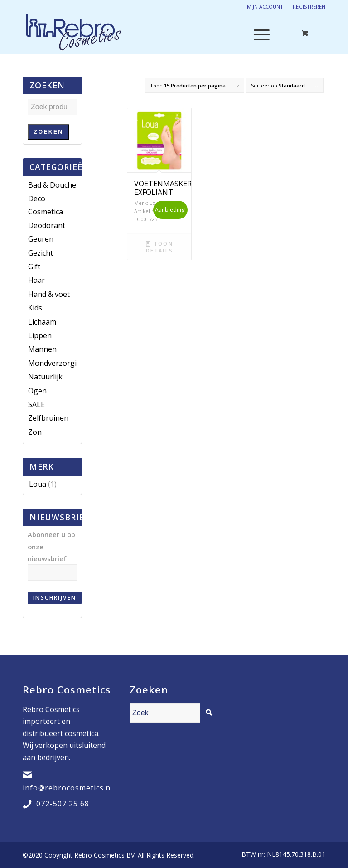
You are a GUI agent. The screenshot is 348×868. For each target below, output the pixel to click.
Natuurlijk (45, 377)
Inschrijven (55, 598)
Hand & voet (49, 294)
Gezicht (41, 253)
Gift (34, 267)
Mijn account (265, 7)
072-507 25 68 (63, 804)
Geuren (41, 239)
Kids (35, 308)
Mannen (42, 349)
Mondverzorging (57, 363)
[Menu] (257, 34)
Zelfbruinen (48, 418)
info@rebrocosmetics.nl (68, 788)
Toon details (159, 247)
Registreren (309, 7)
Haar (36, 280)
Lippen (40, 335)
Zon (35, 432)
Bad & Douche (52, 185)
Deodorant (47, 225)
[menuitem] (281, 854)
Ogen (37, 391)
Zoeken (48, 132)
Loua (38, 484)
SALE (36, 404)
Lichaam (42, 322)
